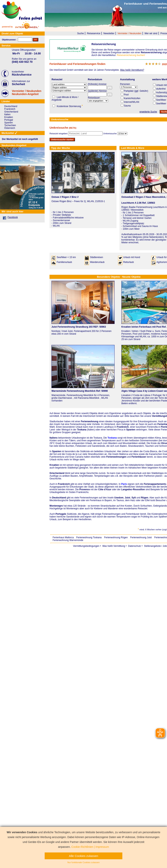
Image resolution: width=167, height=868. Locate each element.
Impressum (102, 847)
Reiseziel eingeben (59, 133)
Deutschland (59, 498)
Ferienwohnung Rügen (116, 537)
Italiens (53, 438)
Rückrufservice (22, 75)
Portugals (61, 514)
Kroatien (54, 465)
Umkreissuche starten (62, 140)
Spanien (57, 451)
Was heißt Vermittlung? (132, 70)
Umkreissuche (110, 133)
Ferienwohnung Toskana (89, 537)
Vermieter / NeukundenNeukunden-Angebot (27, 92)
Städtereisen (96, 257)
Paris (124, 484)
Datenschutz (134, 546)
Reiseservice (94, 33)
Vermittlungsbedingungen (86, 546)
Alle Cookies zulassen (84, 856)
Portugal (9, 120)
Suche (81, 33)
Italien (7, 114)
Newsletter (109, 33)
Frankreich (64, 484)
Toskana (112, 438)
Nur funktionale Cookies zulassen (83, 862)
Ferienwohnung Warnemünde (68, 540)
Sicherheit (18, 84)
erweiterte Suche (148, 112)
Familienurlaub (64, 262)
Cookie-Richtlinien (82, 847)
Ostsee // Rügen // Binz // (65, 197)
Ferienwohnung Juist (141, 537)
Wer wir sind (151, 33)
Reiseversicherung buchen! (131, 55)
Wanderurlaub (97, 262)
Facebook (13, 217)
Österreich (10, 128)
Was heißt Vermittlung (114, 546)
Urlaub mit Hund (132, 257)
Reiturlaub (129, 262)
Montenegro (56, 506)
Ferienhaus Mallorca (63, 537)
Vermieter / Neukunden (129, 33)
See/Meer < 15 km (66, 257)
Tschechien (10, 125)
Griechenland (57, 473)
